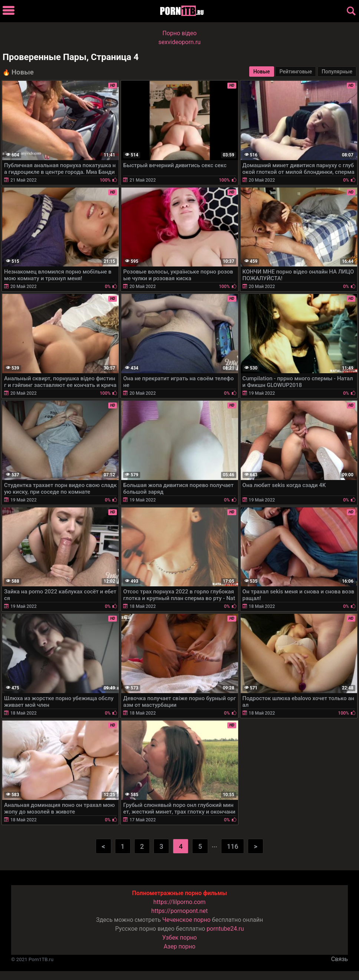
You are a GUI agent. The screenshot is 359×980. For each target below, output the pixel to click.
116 (233, 846)
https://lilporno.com (180, 902)
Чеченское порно (187, 920)
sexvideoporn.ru (179, 42)
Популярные (337, 72)
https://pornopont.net (179, 911)
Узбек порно (179, 938)
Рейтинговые (296, 72)
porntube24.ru (225, 929)
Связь (340, 959)
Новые (262, 72)
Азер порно (179, 946)
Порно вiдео (179, 33)
